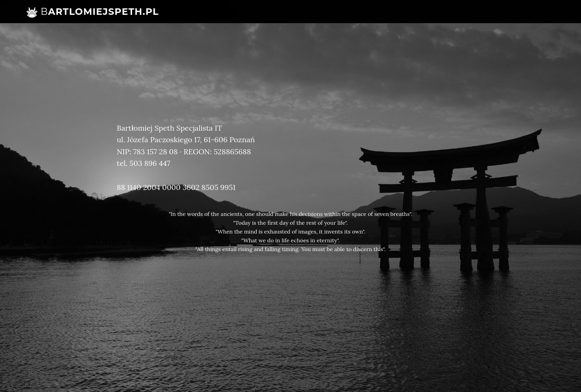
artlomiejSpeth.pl (92, 21)
